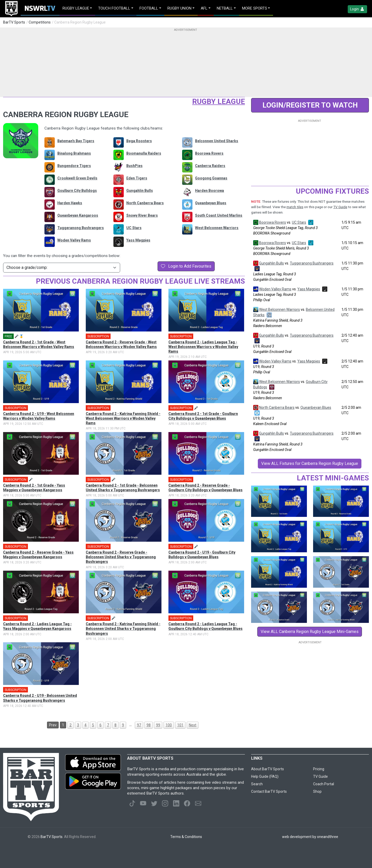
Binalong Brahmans (74, 153)
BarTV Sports (14, 22)
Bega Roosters (139, 141)
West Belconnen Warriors (217, 228)
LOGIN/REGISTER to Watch (310, 105)
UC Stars (134, 228)
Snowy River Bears (142, 215)
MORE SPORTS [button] (255, 8)
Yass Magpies (138, 240)
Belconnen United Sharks (217, 141)
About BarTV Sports (268, 769)
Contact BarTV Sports (269, 791)
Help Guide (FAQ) (265, 776)
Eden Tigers (137, 178)
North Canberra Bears (145, 203)
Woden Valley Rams (74, 240)
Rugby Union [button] (179, 8)
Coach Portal (324, 784)
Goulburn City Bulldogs (77, 191)
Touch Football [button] (114, 8)
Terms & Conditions (186, 837)
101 (180, 725)
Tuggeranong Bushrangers (81, 228)
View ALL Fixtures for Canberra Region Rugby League (310, 463)
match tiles (295, 207)
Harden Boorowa (210, 191)
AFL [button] (204, 8)
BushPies (134, 166)
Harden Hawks (70, 203)
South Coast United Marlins (219, 215)
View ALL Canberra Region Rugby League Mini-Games (310, 632)
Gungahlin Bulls (140, 191)
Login (357, 9)
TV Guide (340, 207)
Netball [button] (225, 8)
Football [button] (149, 8)
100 (169, 725)
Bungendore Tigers (74, 166)
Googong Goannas (211, 178)
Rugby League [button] (76, 8)
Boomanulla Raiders (144, 153)
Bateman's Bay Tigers (76, 141)
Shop (317, 791)
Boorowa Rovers (209, 153)
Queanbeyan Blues (211, 203)
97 (139, 725)
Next (193, 725)
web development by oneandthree (310, 837)
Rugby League (219, 101)
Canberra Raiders (210, 166)
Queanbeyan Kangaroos (78, 215)
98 (149, 725)
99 (158, 725)
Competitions (40, 22)
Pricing (319, 769)
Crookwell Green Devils (77, 178)
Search (257, 784)
